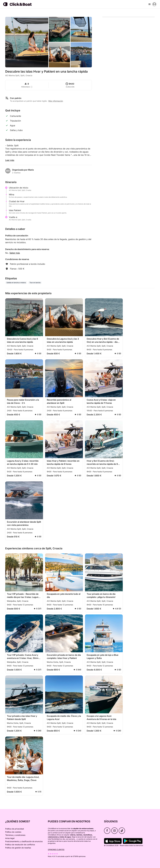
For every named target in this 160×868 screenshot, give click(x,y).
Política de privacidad (15, 829)
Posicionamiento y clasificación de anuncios (24, 841)
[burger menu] (150, 4)
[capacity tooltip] (31, 87)
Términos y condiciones (15, 835)
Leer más (10, 160)
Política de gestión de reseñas (18, 848)
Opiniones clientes (56, 850)
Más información (56, 101)
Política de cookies (13, 832)
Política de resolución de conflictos (20, 845)
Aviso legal (10, 838)
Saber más (15, 253)
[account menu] (154, 4)
